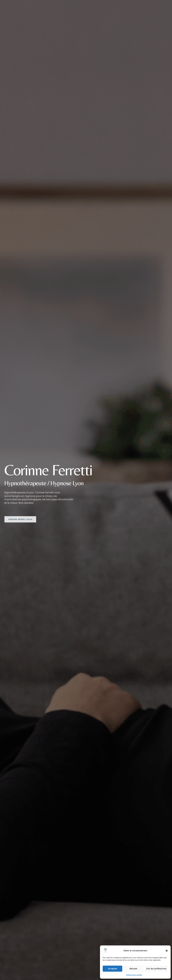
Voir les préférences (156, 969)
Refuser (133, 969)
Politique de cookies (134, 975)
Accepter (113, 969)
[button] (167, 951)
